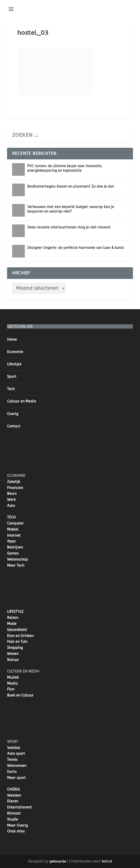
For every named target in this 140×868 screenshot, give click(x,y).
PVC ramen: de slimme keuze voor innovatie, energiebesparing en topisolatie (65, 168)
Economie (15, 352)
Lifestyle (14, 364)
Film (11, 689)
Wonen (13, 654)
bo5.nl (107, 861)
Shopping (15, 648)
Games (13, 553)
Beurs (12, 494)
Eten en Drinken (20, 636)
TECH (11, 517)
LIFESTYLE (15, 612)
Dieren (13, 801)
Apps (11, 541)
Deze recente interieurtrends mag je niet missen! (69, 227)
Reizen (13, 618)
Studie (13, 819)
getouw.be (58, 861)
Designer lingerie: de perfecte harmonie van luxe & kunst (76, 248)
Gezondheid (17, 630)
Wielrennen (17, 766)
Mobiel (13, 529)
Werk (11, 500)
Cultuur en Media (22, 401)
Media (12, 684)
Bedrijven (15, 547)
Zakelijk (14, 482)
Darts (12, 772)
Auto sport (16, 754)
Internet (14, 536)
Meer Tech (16, 566)
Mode (12, 624)
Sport (12, 377)
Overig (13, 414)
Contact (14, 426)
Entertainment (19, 807)
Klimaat (14, 813)
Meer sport (16, 778)
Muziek (13, 677)
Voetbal (14, 748)
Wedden (14, 795)
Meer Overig (17, 826)
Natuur (13, 660)
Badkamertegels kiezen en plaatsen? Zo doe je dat (71, 186)
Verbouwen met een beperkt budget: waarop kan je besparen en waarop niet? (71, 209)
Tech (11, 389)
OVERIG (13, 789)
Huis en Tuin (17, 642)
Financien (15, 488)
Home (12, 340)
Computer (15, 523)
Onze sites (16, 831)
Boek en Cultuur (20, 695)
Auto (11, 506)
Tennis (12, 760)
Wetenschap (18, 559)
